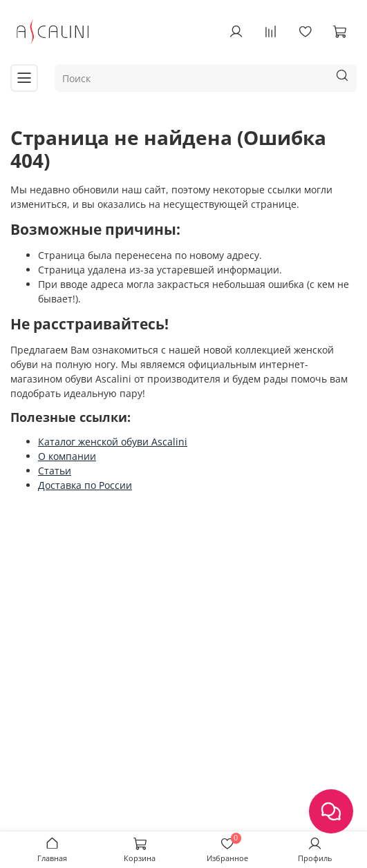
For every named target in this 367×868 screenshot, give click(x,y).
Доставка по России (85, 485)
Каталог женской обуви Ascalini (113, 442)
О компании (67, 456)
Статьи (55, 471)
